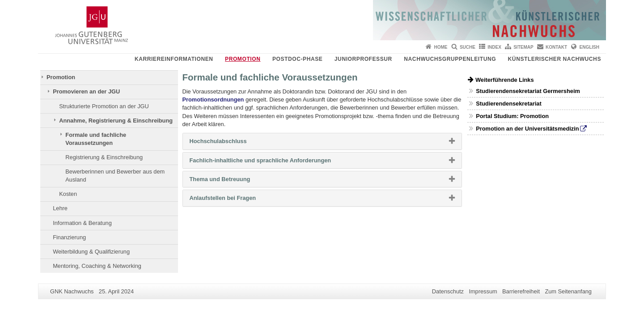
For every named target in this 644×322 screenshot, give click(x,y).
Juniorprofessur (363, 59)
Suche (468, 47)
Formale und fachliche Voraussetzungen (96, 139)
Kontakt (556, 47)
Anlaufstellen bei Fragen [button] (237, 200)
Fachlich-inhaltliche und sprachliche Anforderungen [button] (275, 162)
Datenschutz (448, 291)
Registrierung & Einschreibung (104, 157)
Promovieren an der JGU (86, 91)
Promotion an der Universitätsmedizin (527, 129)
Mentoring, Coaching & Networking (97, 266)
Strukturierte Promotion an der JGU (104, 106)
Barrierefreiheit (521, 291)
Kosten (68, 194)
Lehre (60, 208)
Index (494, 47)
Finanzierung (69, 237)
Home (441, 47)
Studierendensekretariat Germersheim (528, 91)
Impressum (483, 291)
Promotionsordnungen (213, 100)
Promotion (243, 59)
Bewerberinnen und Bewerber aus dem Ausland (115, 176)
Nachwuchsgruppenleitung (450, 59)
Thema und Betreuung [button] (234, 181)
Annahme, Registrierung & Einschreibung (116, 121)
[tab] (322, 141)
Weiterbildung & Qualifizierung (91, 252)
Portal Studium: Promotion (512, 116)
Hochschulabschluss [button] (233, 143)
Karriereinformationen (174, 59)
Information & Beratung (82, 223)
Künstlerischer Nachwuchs (555, 59)
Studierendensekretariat (509, 104)
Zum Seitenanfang (568, 291)
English (589, 47)
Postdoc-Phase (297, 59)
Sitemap (523, 47)
